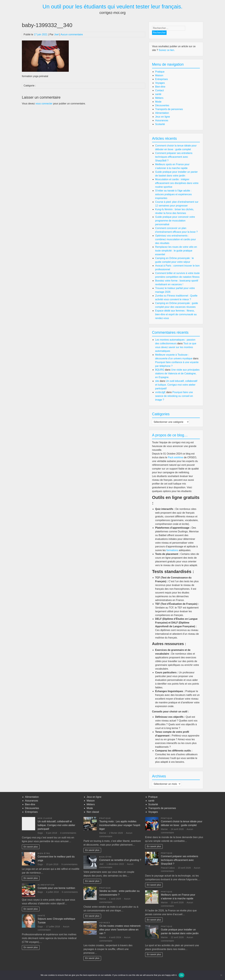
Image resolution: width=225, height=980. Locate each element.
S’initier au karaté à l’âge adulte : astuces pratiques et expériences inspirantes (173, 194)
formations (172, 550)
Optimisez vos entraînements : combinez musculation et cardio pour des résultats (176, 239)
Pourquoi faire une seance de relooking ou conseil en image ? (174, 396)
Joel (56, 34)
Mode (158, 102)
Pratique (160, 72)
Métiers (159, 98)
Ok (181, 975)
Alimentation (162, 113)
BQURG (160, 370)
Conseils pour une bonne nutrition (56, 888)
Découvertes (162, 105)
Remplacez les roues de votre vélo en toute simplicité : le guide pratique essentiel (176, 251)
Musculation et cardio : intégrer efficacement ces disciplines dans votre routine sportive (177, 183)
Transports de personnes (169, 109)
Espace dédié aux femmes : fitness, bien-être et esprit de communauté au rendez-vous (176, 314)
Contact (159, 90)
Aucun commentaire (72, 34)
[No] (221, 975)
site (157, 381)
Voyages (160, 83)
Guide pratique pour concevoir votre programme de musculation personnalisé (175, 221)
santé (158, 94)
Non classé (45, 818)
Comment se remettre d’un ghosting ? (120, 860)
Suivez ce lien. (167, 50)
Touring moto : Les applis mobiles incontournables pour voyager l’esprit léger (120, 825)
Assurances (162, 120)
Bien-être (160, 87)
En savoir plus (31, 847)
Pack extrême (175, 457)
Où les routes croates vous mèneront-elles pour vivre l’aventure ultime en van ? (120, 930)
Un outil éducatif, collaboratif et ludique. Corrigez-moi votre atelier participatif (176, 385)
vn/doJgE (160, 392)
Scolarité (160, 124)
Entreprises (161, 79)
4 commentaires (68, 833)
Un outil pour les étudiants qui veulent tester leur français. (112, 6)
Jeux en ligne (162, 117)
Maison (159, 75)
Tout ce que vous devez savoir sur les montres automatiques (176, 347)
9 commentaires (69, 864)
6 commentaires (70, 892)
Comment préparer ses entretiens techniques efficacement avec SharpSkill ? (174, 157)
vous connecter (44, 104)
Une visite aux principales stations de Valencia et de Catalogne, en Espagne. (177, 373)
